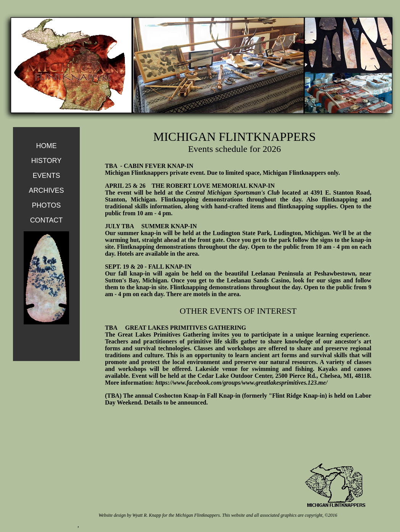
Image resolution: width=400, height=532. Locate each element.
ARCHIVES (46, 190)
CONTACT (47, 220)
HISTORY (46, 161)
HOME (46, 146)
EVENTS (46, 176)
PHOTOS (47, 205)
